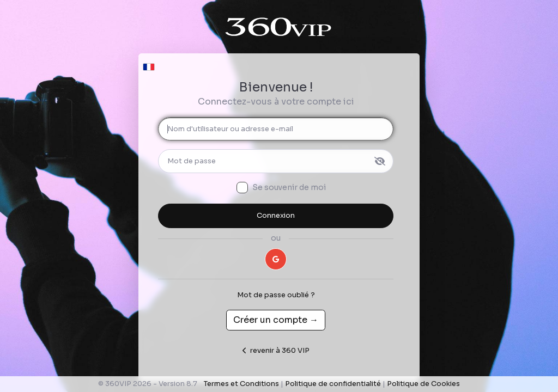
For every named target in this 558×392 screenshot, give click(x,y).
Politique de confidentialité (333, 384)
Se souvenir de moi (289, 187)
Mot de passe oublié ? (276, 295)
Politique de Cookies (423, 384)
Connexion (276, 216)
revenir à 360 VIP (276, 351)
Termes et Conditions (241, 384)
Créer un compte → (276, 320)
